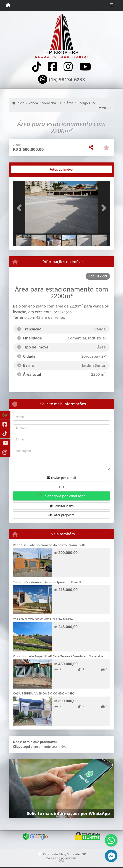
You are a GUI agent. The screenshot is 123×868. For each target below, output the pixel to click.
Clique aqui (21, 747)
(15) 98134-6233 (67, 80)
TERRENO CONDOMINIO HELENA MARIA (43, 619)
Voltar (105, 108)
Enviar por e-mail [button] (61, 478)
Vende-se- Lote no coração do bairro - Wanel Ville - (50, 545)
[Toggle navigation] (112, 6)
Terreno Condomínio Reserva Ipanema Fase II (47, 582)
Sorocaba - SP (52, 103)
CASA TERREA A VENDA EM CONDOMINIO (44, 693)
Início (18, 103)
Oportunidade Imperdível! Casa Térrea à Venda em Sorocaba (58, 656)
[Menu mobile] (8, 5)
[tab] (26, 169)
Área (70, 103)
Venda (33, 103)
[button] (20, 208)
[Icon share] (37, 67)
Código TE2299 (88, 103)
